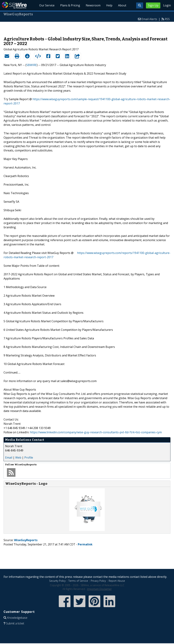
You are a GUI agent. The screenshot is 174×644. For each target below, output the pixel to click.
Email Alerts (149, 19)
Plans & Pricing (70, 5)
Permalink (85, 544)
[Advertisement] (87, 27)
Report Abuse (117, 581)
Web (18, 458)
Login (167, 5)
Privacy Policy (98, 581)
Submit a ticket (15, 623)
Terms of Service (78, 581)
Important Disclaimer (99, 589)
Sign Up (153, 5)
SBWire (14, 5)
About (122, 5)
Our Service (47, 5)
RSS (167, 19)
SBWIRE (32, 65)
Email (9, 458)
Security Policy (57, 581)
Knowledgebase (17, 618)
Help (109, 5)
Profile (29, 458)
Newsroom (93, 5)
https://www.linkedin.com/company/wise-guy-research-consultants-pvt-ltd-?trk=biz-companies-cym (96, 432)
